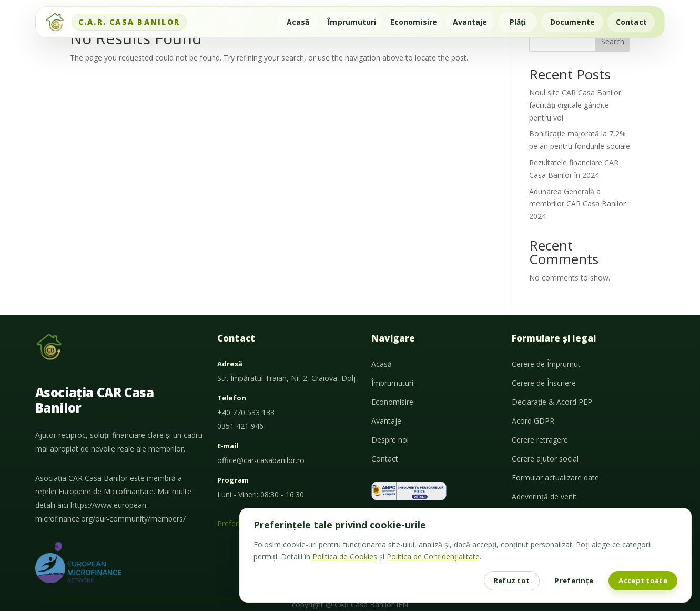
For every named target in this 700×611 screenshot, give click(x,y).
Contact (631, 22)
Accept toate (643, 580)
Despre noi (390, 440)
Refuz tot (512, 580)
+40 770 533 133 (246, 412)
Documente (572, 22)
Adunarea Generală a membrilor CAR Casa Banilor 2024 (577, 204)
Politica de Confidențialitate (433, 557)
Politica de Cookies (345, 557)
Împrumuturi (352, 22)
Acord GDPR (533, 421)
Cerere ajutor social (545, 459)
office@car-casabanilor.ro (261, 460)
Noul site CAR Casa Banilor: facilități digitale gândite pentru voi (576, 105)
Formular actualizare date (555, 478)
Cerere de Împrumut (546, 364)
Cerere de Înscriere (544, 383)
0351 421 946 (240, 426)
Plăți (518, 22)
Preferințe (574, 580)
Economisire (414, 22)
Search (613, 41)
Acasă (298, 22)
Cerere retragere (540, 440)
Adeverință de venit (544, 497)
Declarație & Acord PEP (552, 402)
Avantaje (470, 22)
